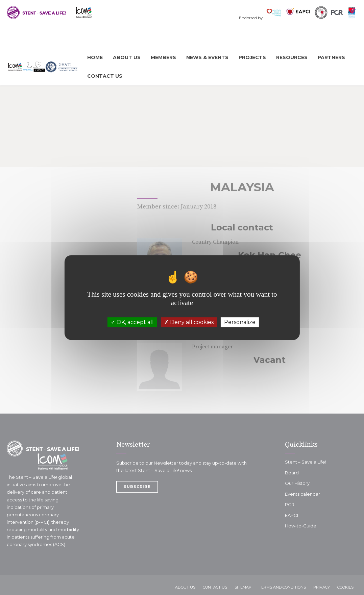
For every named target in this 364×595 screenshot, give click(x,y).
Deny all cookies (189, 322)
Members (163, 57)
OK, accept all (132, 322)
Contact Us (105, 76)
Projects (252, 57)
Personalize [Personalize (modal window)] (240, 322)
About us (127, 57)
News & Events (207, 57)
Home (95, 57)
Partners (331, 57)
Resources (292, 57)
